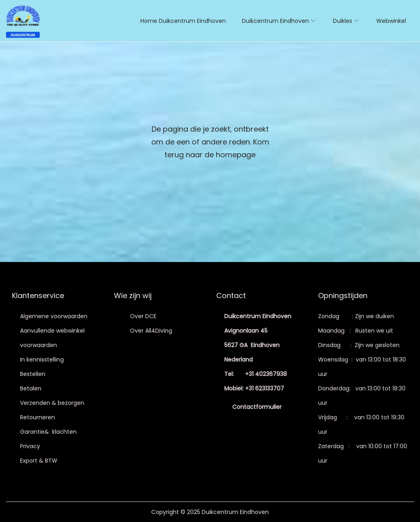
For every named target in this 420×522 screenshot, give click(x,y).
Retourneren (38, 417)
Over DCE (143, 316)
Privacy (30, 446)
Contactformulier (257, 407)
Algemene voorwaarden (54, 316)
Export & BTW (39, 461)
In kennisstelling (42, 360)
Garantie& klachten (48, 432)
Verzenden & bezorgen (52, 403)
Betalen (31, 388)
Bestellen (33, 374)
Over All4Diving (151, 331)
